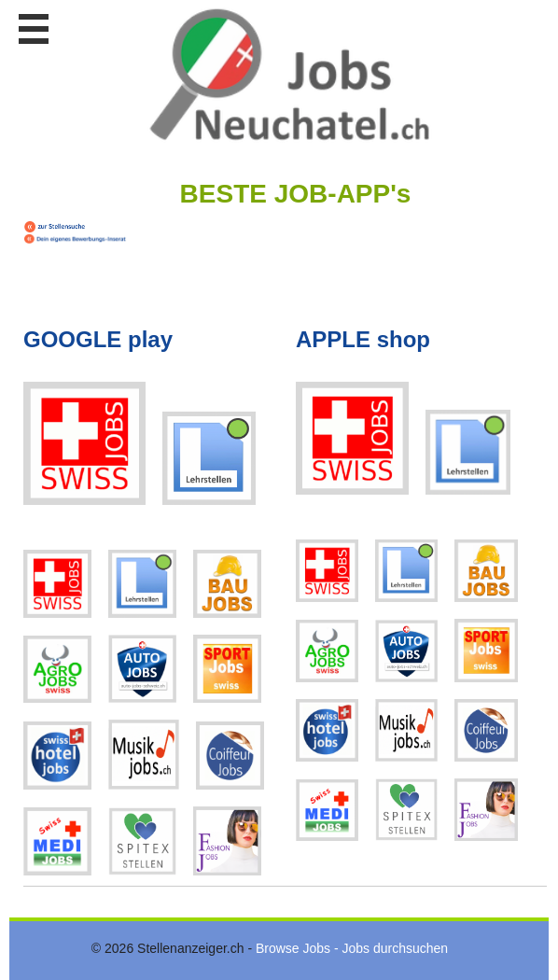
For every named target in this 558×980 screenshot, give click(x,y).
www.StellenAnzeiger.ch (289, 74)
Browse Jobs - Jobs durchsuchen (352, 948)
